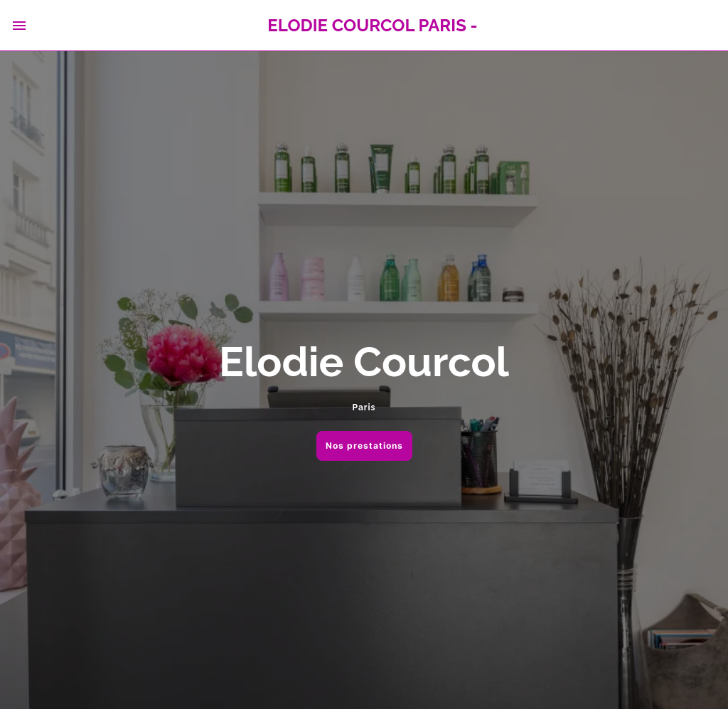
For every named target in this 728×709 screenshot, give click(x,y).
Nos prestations (364, 446)
